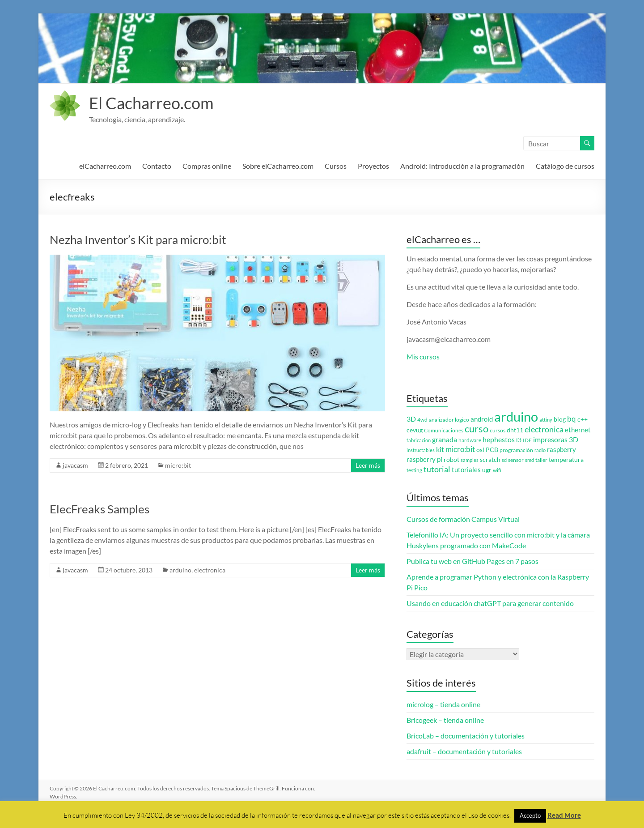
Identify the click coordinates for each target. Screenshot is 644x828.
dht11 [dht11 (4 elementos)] (515, 430)
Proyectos (373, 166)
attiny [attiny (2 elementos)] (546, 420)
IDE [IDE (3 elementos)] (527, 440)
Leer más (368, 465)
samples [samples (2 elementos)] (470, 460)
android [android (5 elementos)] (482, 419)
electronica (210, 570)
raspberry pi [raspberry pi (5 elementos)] (424, 459)
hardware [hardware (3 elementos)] (470, 440)
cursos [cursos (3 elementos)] (498, 430)
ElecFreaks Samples (100, 509)
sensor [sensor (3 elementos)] (516, 460)
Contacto (157, 166)
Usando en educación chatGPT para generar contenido (490, 603)
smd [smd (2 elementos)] (530, 460)
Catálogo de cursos (565, 166)
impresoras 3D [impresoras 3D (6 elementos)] (556, 440)
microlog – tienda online (443, 704)
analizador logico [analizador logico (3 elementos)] (449, 420)
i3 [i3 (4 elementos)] (519, 440)
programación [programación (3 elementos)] (516, 450)
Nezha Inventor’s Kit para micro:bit (138, 239)
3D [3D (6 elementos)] (411, 419)
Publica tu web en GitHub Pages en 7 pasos (472, 561)
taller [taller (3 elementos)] (541, 460)
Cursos (336, 166)
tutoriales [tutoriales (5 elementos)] (466, 470)
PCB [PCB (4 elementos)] (492, 450)
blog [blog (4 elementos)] (560, 419)
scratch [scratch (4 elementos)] (490, 460)
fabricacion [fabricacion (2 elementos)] (419, 440)
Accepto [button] (530, 815)
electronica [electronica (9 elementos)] (544, 429)
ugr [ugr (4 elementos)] (487, 470)
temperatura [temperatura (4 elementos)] (566, 460)
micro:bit (178, 465)
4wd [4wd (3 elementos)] (422, 420)
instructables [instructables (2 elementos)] (421, 450)
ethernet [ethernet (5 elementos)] (578, 430)
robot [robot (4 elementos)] (451, 460)
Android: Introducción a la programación (462, 166)
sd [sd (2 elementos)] (504, 460)
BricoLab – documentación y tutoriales (466, 736)
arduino (180, 570)
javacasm (75, 465)
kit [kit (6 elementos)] (440, 449)
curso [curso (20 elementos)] (477, 429)
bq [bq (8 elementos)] (572, 419)
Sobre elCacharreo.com (278, 166)
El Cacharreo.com (151, 103)
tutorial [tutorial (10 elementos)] (437, 469)
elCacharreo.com (105, 166)
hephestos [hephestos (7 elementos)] (499, 439)
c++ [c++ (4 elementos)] (583, 419)
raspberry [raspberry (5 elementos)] (561, 450)
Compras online (207, 166)
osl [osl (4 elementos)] (480, 450)
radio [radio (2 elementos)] (540, 450)
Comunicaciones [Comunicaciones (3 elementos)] (444, 430)
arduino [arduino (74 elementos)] (516, 416)
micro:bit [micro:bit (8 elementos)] (460, 449)
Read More (564, 815)
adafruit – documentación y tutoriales (464, 751)
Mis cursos (423, 356)
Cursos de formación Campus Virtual (463, 519)
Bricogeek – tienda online (445, 720)
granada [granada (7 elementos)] (445, 439)
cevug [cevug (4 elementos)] (415, 430)
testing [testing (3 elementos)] (414, 470)
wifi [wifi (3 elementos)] (497, 470)
